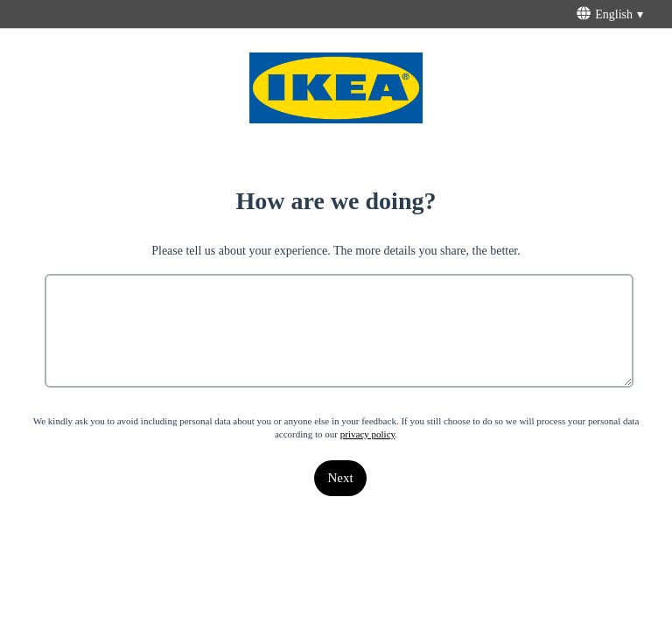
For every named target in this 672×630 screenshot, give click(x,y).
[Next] (340, 478)
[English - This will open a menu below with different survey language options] (612, 14)
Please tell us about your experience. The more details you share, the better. (336, 251)
